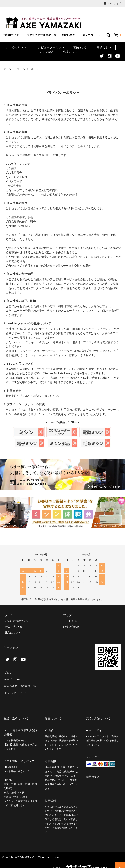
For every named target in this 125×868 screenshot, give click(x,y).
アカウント (113, 3)
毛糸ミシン (70, 52)
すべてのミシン (16, 47)
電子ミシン (104, 47)
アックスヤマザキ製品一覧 (40, 35)
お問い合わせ (70, 35)
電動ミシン (81, 47)
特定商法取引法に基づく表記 (22, 684)
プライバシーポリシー (18, 689)
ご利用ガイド (11, 35)
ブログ (8, 672)
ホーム (7, 69)
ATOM (16, 678)
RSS (7, 678)
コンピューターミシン (50, 47)
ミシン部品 (47, 52)
